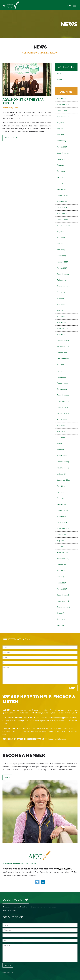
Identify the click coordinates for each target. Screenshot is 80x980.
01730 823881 (64, 869)
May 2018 (61, 541)
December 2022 (63, 274)
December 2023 (63, 207)
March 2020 (61, 444)
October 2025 (62, 111)
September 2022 (63, 286)
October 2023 (62, 220)
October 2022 (62, 280)
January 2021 (62, 389)
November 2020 (63, 401)
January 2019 (62, 516)
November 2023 (63, 214)
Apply (7, 777)
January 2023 (62, 268)
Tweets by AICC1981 (9, 911)
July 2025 (61, 123)
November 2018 (63, 528)
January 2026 (62, 98)
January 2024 (62, 201)
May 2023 (61, 244)
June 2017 (61, 571)
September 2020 (63, 413)
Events (60, 80)
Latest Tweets (12, 900)
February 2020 (62, 450)
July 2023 (61, 232)
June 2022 (61, 304)
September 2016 (63, 607)
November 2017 (63, 559)
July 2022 (61, 298)
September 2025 (63, 117)
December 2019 (63, 462)
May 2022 (61, 310)
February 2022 (62, 329)
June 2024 (61, 171)
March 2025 (61, 141)
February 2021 (62, 383)
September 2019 (63, 480)
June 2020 (61, 425)
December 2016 (63, 595)
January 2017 (62, 589)
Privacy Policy (8, 973)
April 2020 (61, 438)
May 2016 (61, 625)
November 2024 (63, 159)
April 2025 (61, 135)
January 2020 (62, 456)
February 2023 (62, 262)
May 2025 (61, 129)
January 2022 (62, 335)
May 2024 (61, 177)
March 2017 (61, 583)
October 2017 (62, 565)
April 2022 (61, 316)
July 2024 (61, 165)
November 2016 (63, 601)
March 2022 (61, 322)
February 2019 (62, 510)
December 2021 (63, 341)
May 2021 (61, 371)
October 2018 (62, 534)
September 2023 (63, 226)
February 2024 (62, 195)
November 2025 (63, 104)
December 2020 (63, 395)
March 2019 (61, 504)
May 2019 (61, 492)
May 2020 (61, 431)
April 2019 (61, 498)
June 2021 (61, 365)
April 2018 (61, 547)
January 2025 (62, 147)
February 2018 (62, 553)
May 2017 (61, 577)
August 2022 (62, 292)
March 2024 (61, 189)
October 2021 (62, 353)
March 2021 (61, 377)
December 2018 (63, 522)
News (59, 74)
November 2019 (63, 468)
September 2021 (63, 359)
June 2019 (61, 486)
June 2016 (61, 619)
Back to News (11, 138)
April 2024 (61, 183)
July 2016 (60, 613)
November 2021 (63, 347)
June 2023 (61, 238)
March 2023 (61, 256)
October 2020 (62, 407)
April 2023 (61, 250)
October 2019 (62, 474)
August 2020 (62, 419)
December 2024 (63, 153)
